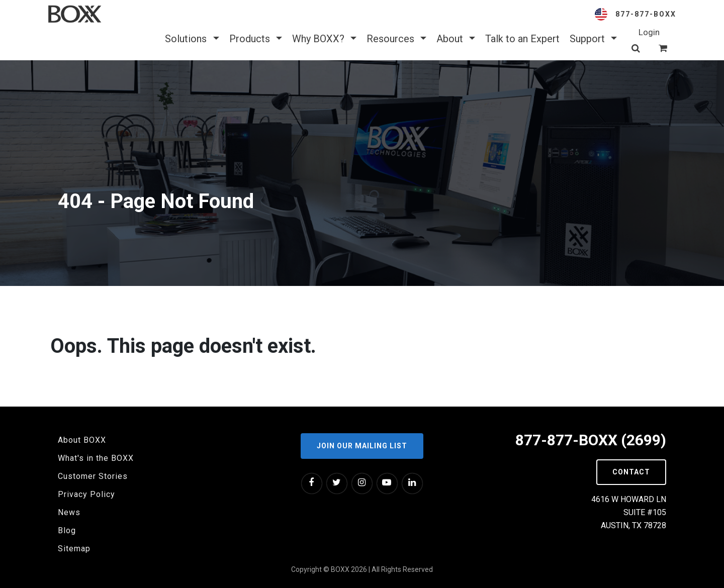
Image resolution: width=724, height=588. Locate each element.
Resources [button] (396, 39)
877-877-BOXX (646, 14)
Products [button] (256, 39)
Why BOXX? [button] (324, 39)
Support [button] (593, 39)
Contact (631, 472)
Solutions (192, 39)
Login (649, 32)
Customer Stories (93, 476)
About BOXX (82, 440)
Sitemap (74, 549)
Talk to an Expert (522, 39)
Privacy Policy (86, 494)
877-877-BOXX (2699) (591, 440)
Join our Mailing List (362, 446)
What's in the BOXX (96, 458)
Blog (67, 530)
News (69, 512)
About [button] (456, 39)
